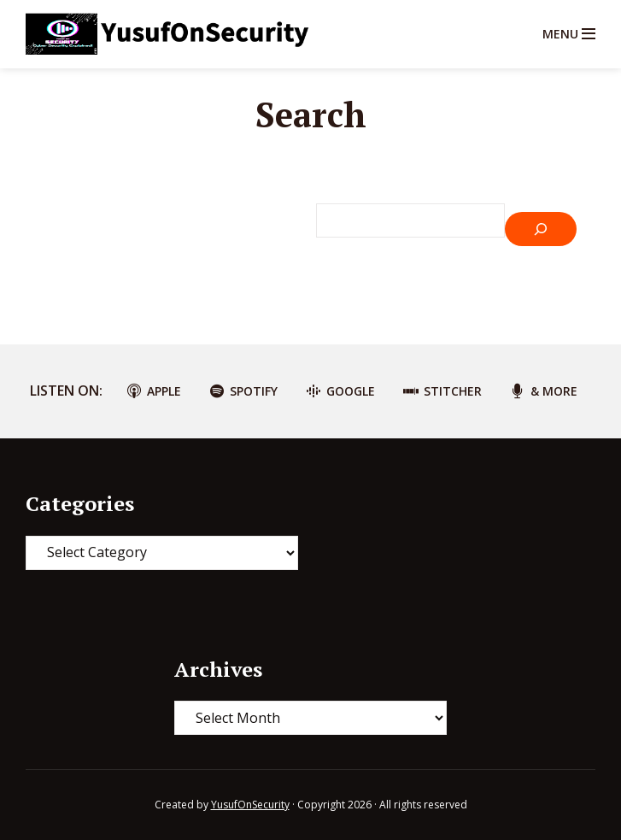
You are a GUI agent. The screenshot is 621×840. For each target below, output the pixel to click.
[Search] (541, 229)
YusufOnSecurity (250, 805)
